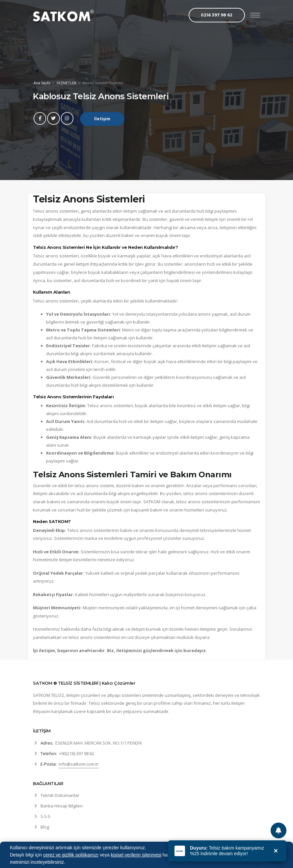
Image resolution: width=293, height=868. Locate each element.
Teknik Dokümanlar (60, 795)
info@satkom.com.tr (79, 764)
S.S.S (45, 816)
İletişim (102, 122)
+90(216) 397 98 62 (77, 753)
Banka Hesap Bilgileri (62, 806)
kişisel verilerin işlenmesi (136, 855)
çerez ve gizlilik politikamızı (71, 855)
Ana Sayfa (42, 83)
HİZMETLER (67, 83)
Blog (45, 827)
